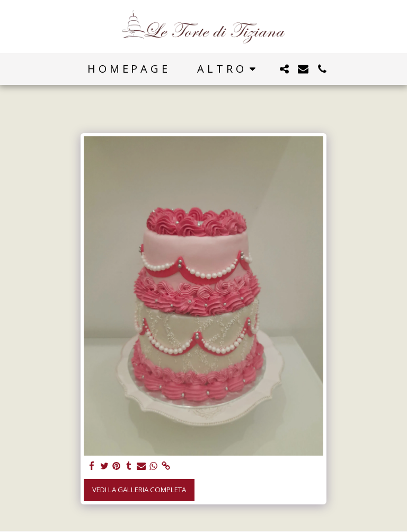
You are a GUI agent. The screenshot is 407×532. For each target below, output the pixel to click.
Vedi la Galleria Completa (139, 490)
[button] (284, 69)
